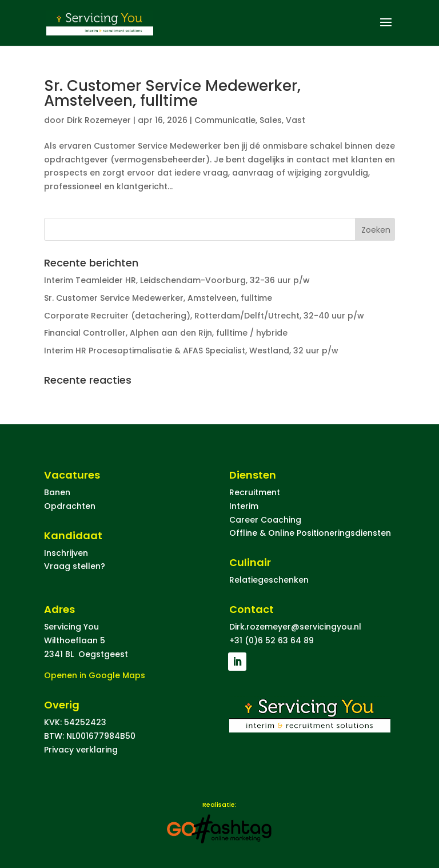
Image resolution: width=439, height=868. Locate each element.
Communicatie (225, 120)
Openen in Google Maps (95, 675)
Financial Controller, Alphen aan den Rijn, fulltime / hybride (166, 333)
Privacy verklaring (81, 750)
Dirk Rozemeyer (99, 120)
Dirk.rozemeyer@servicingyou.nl (295, 627)
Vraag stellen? (75, 566)
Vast (296, 120)
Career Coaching (265, 520)
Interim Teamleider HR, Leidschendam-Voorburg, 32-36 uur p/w (177, 280)
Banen (57, 492)
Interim (244, 506)
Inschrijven (66, 553)
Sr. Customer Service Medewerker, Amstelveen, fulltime (172, 93)
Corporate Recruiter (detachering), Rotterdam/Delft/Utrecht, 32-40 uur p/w (204, 316)
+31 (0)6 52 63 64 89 (272, 640)
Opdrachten (70, 506)
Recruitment (255, 492)
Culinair (250, 562)
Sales (271, 120)
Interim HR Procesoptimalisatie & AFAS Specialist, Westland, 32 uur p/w (191, 351)
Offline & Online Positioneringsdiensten (310, 533)
